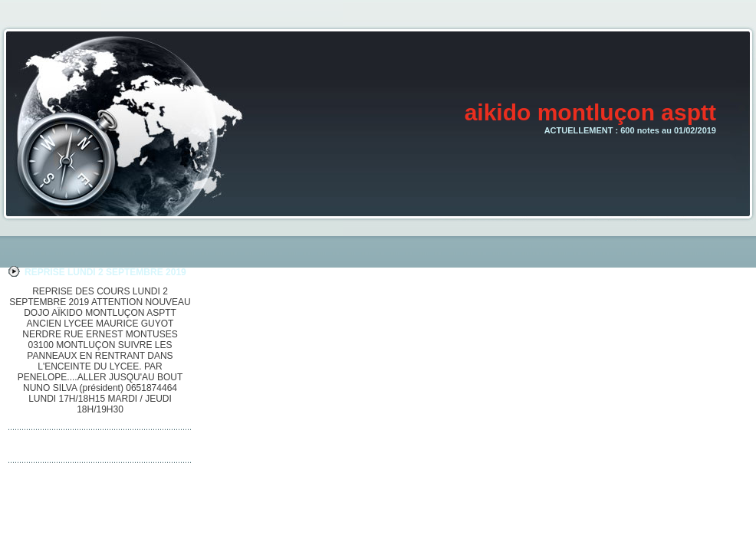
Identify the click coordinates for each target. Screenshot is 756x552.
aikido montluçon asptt (590, 112)
